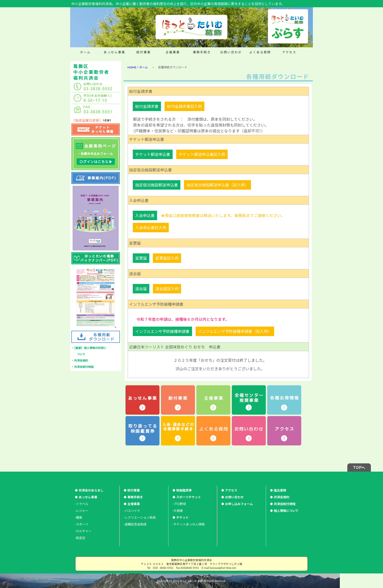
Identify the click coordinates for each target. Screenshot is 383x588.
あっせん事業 (114, 52)
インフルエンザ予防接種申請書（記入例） (235, 331)
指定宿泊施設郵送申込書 (157, 185)
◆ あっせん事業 (86, 497)
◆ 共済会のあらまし (89, 490)
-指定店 (80, 538)
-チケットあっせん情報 (188, 524)
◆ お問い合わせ (232, 497)
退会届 (141, 289)
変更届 (141, 258)
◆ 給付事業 (132, 490)
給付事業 (144, 52)
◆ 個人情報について (284, 511)
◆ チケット (180, 517)
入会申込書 (145, 215)
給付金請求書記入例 (184, 106)
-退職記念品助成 (135, 524)
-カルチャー (83, 531)
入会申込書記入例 (151, 228)
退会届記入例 (167, 289)
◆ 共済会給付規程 (283, 504)
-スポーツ (82, 524)
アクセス (289, 52)
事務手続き (202, 52)
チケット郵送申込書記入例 (202, 154)
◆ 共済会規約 (280, 497)
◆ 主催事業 (132, 504)
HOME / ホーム (138, 67)
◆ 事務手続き (133, 497)
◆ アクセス (229, 490)
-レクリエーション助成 (140, 517)
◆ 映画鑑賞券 (182, 490)
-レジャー (81, 511)
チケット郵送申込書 (153, 154)
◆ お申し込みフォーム (237, 504)
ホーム (85, 52)
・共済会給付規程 (83, 367)
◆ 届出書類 (278, 490)
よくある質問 (260, 52)
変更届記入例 (167, 258)
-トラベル (82, 504)
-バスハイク (132, 511)
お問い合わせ (231, 52)
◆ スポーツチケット (187, 497)
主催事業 (173, 52)
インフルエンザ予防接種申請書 (162, 331)
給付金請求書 (147, 106)
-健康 (78, 517)
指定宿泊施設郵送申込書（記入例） (217, 185)
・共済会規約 (80, 360)
